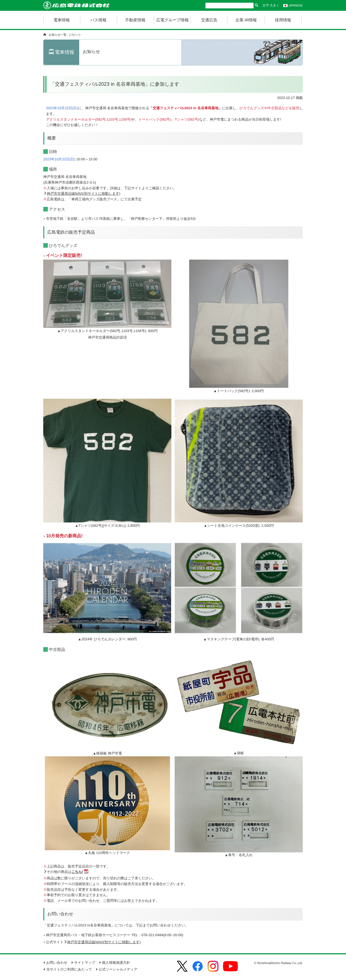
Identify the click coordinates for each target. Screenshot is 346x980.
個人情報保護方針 (114, 963)
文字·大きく (271, 5)
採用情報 (283, 20)
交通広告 (209, 20)
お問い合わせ (55, 963)
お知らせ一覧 (58, 35)
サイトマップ (83, 963)
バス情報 (98, 20)
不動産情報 (135, 20)
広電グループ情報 (172, 20)
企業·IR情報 (246, 20)
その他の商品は (65, 872)
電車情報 (62, 20)
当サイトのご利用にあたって (68, 969)
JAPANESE (293, 6)
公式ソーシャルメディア (117, 969)
